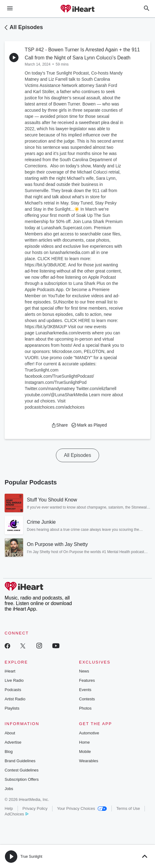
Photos (85, 708)
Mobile (85, 752)
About (10, 733)
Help (9, 808)
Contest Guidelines (22, 770)
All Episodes (26, 27)
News (84, 671)
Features (87, 680)
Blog (9, 752)
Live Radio (14, 680)
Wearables (89, 761)
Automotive (89, 733)
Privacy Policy (35, 808)
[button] (59, 425)
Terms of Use (128, 808)
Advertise (13, 742)
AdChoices (17, 814)
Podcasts (13, 690)
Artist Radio (15, 699)
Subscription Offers (22, 779)
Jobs (9, 789)
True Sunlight (31, 857)
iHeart (10, 671)
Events (85, 690)
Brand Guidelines (20, 761)
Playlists (12, 708)
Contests (87, 699)
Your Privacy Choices (82, 808)
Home (84, 742)
